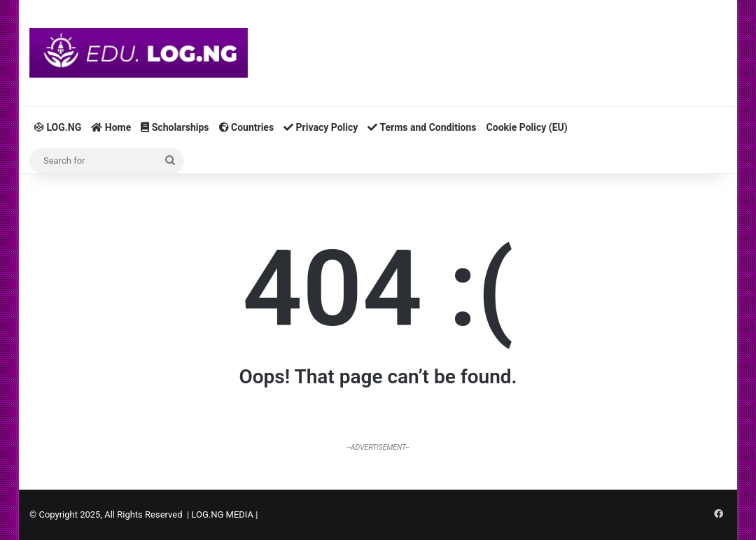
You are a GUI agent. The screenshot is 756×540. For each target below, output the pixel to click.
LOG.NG (58, 127)
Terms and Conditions (422, 127)
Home (111, 127)
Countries (247, 127)
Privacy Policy (321, 127)
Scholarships (175, 127)
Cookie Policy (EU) (527, 127)
